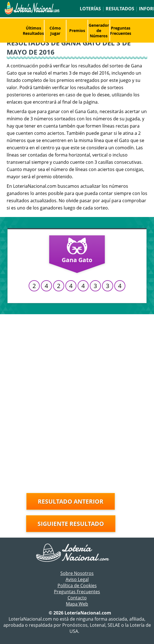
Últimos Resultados (33, 31)
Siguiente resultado (71, 524)
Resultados (120, 9)
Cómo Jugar (55, 31)
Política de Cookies (77, 586)
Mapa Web (77, 604)
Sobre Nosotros (77, 573)
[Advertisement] (77, 356)
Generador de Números (99, 31)
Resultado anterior (71, 501)
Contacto (77, 598)
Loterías (90, 9)
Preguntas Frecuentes (121, 31)
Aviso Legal (77, 579)
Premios (77, 31)
